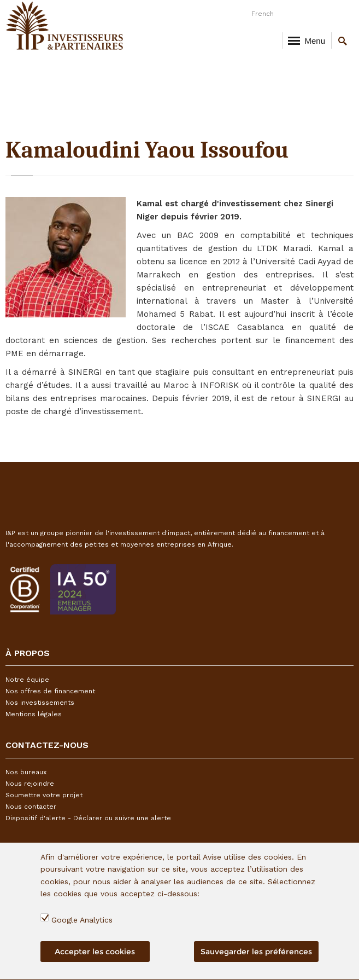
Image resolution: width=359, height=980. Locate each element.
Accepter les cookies (95, 955)
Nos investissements (40, 703)
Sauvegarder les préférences (256, 955)
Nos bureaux (26, 772)
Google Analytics (82, 924)
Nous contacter (31, 807)
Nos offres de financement (50, 691)
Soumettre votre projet (44, 795)
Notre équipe (27, 680)
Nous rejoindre (30, 784)
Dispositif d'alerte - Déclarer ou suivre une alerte (88, 818)
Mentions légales (34, 714)
